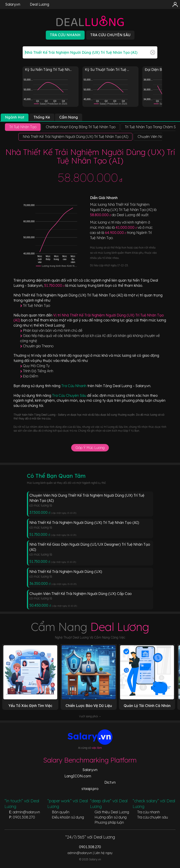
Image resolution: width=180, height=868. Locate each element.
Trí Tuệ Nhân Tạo (36, 305)
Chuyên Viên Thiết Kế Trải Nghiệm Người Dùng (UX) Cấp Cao (81, 594)
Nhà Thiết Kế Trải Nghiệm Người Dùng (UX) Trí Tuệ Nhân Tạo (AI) (84, 523)
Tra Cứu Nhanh (74, 386)
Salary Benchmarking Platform (90, 760)
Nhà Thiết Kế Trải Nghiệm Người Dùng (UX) (66, 572)
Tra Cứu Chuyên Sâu (70, 395)
